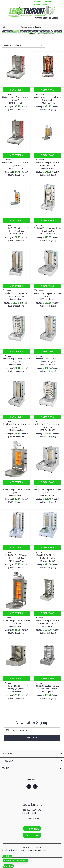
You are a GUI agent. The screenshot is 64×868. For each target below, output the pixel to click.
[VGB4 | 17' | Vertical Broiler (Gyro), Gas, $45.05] (16, 590)
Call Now (7, 856)
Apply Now (32, 828)
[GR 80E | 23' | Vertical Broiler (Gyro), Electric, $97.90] (48, 590)
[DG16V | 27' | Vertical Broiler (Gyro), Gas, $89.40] (16, 525)
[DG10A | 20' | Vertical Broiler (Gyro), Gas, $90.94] (48, 329)
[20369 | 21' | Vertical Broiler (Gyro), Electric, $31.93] (48, 67)
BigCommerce (36, 861)
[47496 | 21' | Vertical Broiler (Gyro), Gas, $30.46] (16, 67)
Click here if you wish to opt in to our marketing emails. (25, 850)
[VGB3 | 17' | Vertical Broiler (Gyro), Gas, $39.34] (16, 459)
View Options (16, 90)
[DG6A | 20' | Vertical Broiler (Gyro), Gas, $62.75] (48, 263)
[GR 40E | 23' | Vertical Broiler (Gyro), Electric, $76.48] (16, 656)
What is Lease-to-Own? (16, 861)
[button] (32, 32)
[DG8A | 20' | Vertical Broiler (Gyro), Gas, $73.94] (16, 394)
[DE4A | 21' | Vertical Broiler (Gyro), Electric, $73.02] (48, 198)
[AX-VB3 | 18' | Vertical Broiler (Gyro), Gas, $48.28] (48, 132)
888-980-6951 (33, 819)
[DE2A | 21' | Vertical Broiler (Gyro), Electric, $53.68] (48, 394)
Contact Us (32, 835)
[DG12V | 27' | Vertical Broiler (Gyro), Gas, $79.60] (48, 525)
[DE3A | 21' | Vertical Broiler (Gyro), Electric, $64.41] (16, 329)
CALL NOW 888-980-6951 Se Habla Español (43, 3)
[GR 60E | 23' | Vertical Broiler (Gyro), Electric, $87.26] (48, 656)
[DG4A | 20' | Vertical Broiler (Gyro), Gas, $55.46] (48, 459)
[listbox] (27, 45)
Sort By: (7, 45)
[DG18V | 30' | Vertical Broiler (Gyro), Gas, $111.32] (16, 263)
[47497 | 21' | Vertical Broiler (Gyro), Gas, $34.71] (16, 132)
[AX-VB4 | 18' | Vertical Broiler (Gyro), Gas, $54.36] (16, 198)
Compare (8, 94)
